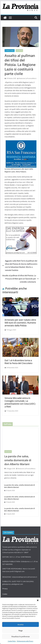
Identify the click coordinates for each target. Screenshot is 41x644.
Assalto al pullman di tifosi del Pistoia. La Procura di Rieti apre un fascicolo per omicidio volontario (20, 279)
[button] (38, 600)
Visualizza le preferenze (21, 636)
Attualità (19, 51)
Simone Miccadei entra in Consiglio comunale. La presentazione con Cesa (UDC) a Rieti (20, 402)
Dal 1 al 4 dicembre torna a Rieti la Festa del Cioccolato (18, 362)
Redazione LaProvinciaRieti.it (28, 78)
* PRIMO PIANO (10, 51)
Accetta (21, 624)
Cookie (5, 594)
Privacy (5, 589)
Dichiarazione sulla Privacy (25, 641)
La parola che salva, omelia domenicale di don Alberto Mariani (18, 460)
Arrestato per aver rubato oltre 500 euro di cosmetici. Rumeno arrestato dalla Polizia (20, 323)
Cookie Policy (12, 641)
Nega (21, 630)
